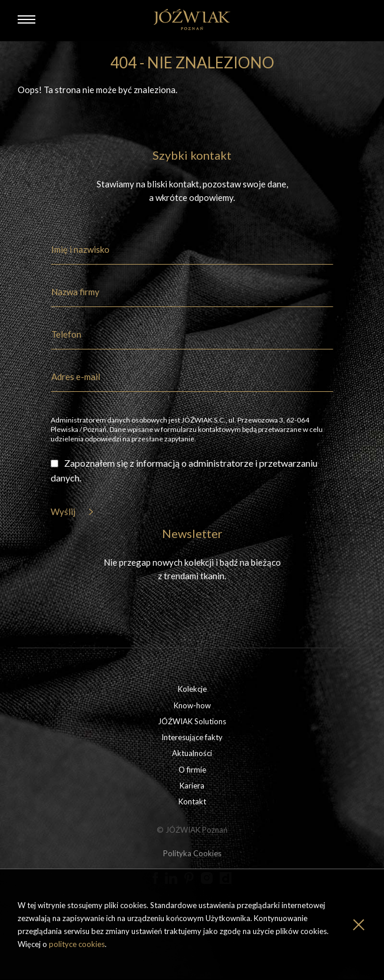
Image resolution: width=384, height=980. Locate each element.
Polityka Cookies (192, 853)
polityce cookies (77, 944)
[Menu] (27, 19)
